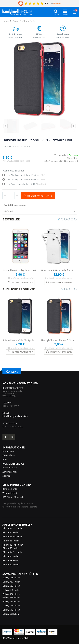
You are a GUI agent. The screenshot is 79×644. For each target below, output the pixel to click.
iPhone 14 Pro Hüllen (13, 552)
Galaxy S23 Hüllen (11, 597)
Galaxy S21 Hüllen (11, 606)
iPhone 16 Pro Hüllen (13, 537)
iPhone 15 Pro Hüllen (13, 545)
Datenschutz (9, 455)
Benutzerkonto (10, 489)
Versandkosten (10, 468)
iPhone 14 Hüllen (11, 556)
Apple (15, 21)
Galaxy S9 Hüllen (11, 614)
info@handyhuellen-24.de (15, 416)
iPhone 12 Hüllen (11, 565)
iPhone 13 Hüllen (11, 560)
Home (6, 21)
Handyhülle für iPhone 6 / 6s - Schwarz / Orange (59, 340)
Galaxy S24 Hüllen (11, 594)
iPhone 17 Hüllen (11, 532)
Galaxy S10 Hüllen (11, 610)
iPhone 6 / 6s (29, 21)
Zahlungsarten (10, 472)
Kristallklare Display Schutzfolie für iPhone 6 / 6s (20, 270)
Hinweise (57, 3)
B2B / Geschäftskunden (14, 497)
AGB (5, 459)
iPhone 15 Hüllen (11, 548)
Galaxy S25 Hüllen (11, 586)
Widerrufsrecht (10, 493)
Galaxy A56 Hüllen (11, 590)
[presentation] (39, 205)
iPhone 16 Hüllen (11, 541)
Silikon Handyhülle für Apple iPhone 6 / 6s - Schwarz (20, 340)
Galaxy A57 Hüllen (11, 582)
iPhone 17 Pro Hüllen (13, 528)
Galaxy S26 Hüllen (11, 578)
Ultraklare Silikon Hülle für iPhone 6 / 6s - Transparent (59, 270)
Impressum (8, 451)
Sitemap (7, 476)
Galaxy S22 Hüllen (11, 601)
